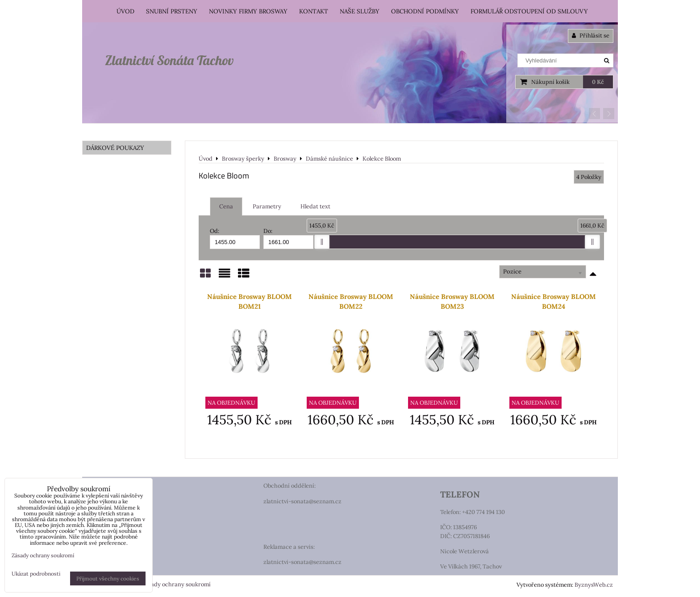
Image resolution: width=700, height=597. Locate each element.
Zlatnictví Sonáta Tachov (169, 60)
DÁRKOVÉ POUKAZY (115, 148)
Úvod (125, 11)
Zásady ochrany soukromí (176, 584)
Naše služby (360, 11)
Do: (288, 238)
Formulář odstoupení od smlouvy (529, 11)
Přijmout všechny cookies (108, 578)
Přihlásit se (591, 35)
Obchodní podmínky (425, 11)
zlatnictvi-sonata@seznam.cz (302, 501)
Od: (235, 238)
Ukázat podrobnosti (36, 574)
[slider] (322, 242)
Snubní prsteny (172, 11)
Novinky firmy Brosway (248, 11)
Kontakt (314, 11)
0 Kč (598, 82)
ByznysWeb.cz (594, 585)
